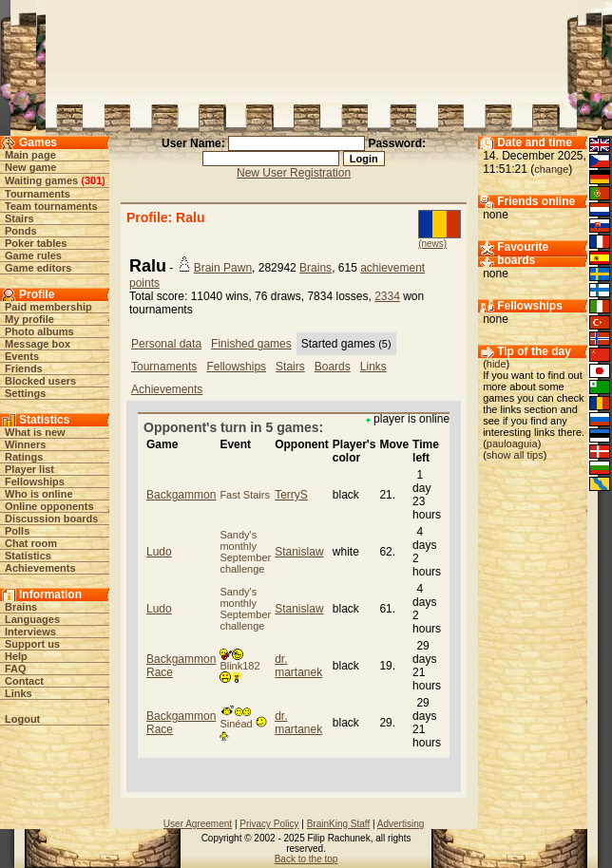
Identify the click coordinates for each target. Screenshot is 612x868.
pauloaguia (512, 443)
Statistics (28, 556)
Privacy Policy (269, 824)
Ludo (159, 552)
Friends (24, 368)
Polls (17, 531)
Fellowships (35, 481)
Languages (32, 619)
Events (22, 356)
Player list (29, 469)
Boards (333, 367)
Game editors (38, 268)
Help (16, 656)
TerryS (291, 495)
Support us (32, 644)
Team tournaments (51, 206)
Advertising (401, 824)
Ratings (24, 457)
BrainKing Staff (339, 824)
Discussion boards (51, 519)
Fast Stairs (245, 495)
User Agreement (198, 824)
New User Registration (294, 173)
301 (93, 180)
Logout (22, 719)
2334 (387, 296)
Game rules (33, 255)
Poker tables (36, 243)
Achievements (40, 568)
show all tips (515, 455)
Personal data (166, 344)
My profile (29, 319)
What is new (35, 432)
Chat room (31, 543)
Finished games (251, 344)
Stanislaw (299, 552)
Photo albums (39, 331)
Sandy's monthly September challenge (245, 552)
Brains (21, 607)
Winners (25, 444)
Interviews (30, 632)
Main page (30, 155)
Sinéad (243, 724)
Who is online (39, 494)
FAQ (16, 669)
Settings (25, 393)
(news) (432, 244)
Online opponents (49, 506)
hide (497, 364)
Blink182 (239, 667)
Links (19, 693)
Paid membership (48, 307)
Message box (38, 344)
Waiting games (41, 180)
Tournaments (38, 194)
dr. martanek (298, 666)
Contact (24, 681)
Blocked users (40, 381)
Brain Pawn (223, 268)
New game (30, 167)
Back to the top (306, 859)
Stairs (19, 218)
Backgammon (181, 495)
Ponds (21, 231)
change (551, 169)
